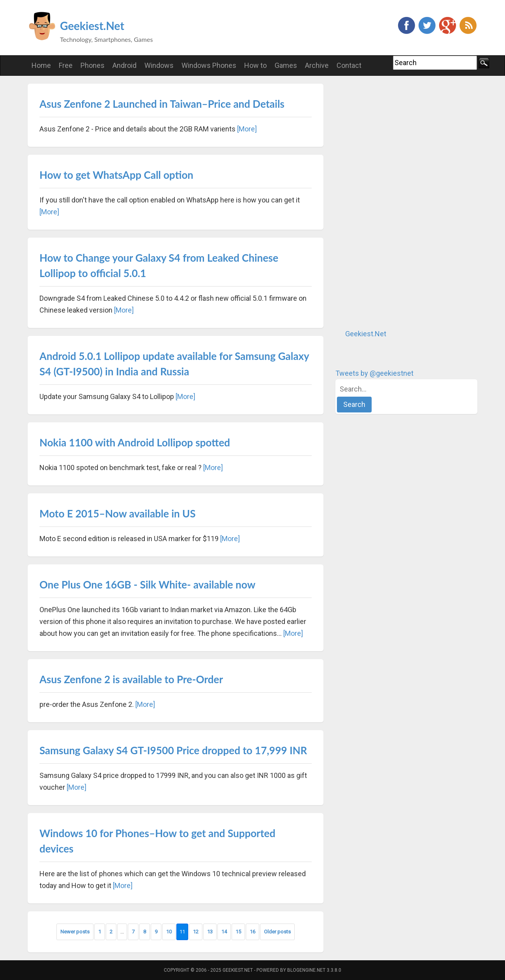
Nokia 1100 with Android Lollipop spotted (135, 442)
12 (196, 932)
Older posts (277, 932)
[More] (247, 129)
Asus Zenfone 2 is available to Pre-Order (131, 679)
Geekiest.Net (92, 26)
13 (210, 932)
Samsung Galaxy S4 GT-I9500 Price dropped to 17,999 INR (173, 750)
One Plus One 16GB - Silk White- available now (147, 585)
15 (238, 932)
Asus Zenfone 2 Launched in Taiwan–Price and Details (162, 104)
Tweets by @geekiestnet (374, 373)
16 (252, 932)
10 (169, 932)
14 (224, 932)
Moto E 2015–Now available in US (118, 513)
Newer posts (75, 932)
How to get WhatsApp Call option (116, 175)
